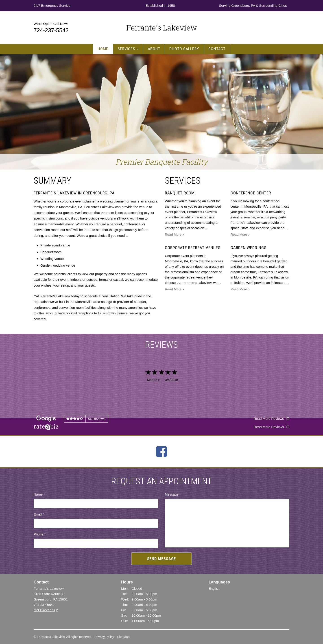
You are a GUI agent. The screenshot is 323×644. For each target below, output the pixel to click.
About (154, 49)
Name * (39, 494)
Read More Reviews (272, 419)
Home (103, 49)
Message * (173, 494)
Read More (175, 235)
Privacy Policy (104, 637)
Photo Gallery (184, 49)
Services (128, 49)
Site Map (123, 637)
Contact (217, 49)
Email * (39, 514)
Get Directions (44, 610)
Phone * (40, 534)
